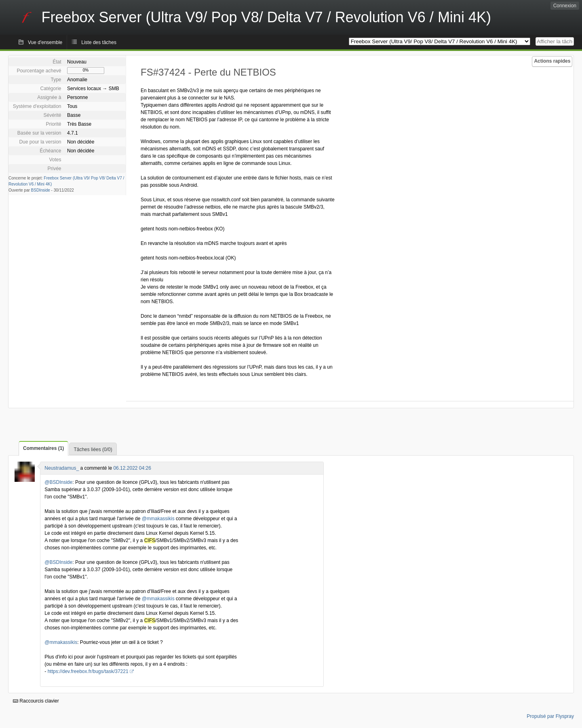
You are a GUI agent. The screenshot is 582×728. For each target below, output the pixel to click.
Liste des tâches (99, 42)
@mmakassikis (158, 519)
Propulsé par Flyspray (550, 716)
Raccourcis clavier (36, 701)
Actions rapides (552, 61)
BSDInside (41, 190)
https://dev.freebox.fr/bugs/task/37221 (88, 671)
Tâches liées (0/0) (93, 449)
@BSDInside (58, 482)
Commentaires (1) (43, 448)
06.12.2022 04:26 (132, 468)
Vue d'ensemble (45, 42)
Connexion (565, 6)
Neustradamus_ (62, 468)
